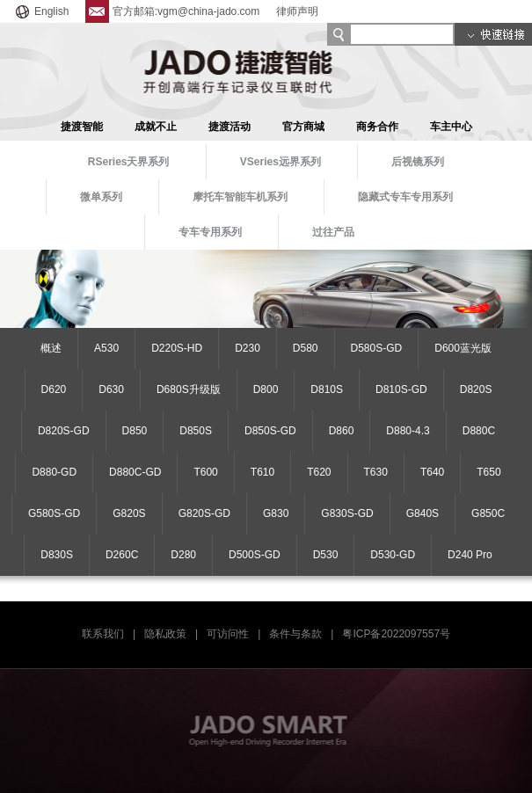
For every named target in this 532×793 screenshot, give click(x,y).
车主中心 (451, 127)
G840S (423, 513)
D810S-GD (401, 389)
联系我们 (103, 634)
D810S (327, 389)
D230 (248, 348)
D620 (54, 389)
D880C (479, 431)
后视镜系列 (418, 162)
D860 (342, 431)
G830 (276, 513)
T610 (262, 472)
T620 (319, 472)
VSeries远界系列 (281, 162)
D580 (306, 348)
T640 (432, 472)
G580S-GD (54, 513)
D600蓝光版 (463, 348)
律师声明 (297, 11)
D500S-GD (255, 555)
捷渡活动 (230, 127)
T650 (488, 472)
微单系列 (101, 197)
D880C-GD (135, 472)
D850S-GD (270, 431)
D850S (196, 431)
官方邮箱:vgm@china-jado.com (173, 11)
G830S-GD (347, 513)
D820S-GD (64, 431)
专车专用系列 (210, 232)
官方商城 (303, 127)
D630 (111, 389)
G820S (129, 513)
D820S (476, 389)
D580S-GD (377, 348)
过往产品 (333, 232)
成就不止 (156, 127)
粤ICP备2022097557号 (396, 634)
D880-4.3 (408, 431)
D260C (122, 555)
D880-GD (54, 472)
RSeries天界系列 (129, 162)
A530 (106, 348)
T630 (376, 472)
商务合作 (377, 127)
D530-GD (393, 555)
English (41, 11)
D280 (183, 555)
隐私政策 (165, 634)
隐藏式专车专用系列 (405, 197)
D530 (326, 555)
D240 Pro (470, 555)
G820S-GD (204, 513)
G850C (488, 513)
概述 (51, 348)
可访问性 (228, 634)
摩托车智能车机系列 (240, 197)
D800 (266, 389)
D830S (57, 555)
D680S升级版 (189, 389)
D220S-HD (177, 348)
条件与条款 (295, 634)
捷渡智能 (82, 127)
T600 (205, 472)
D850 (135, 431)
